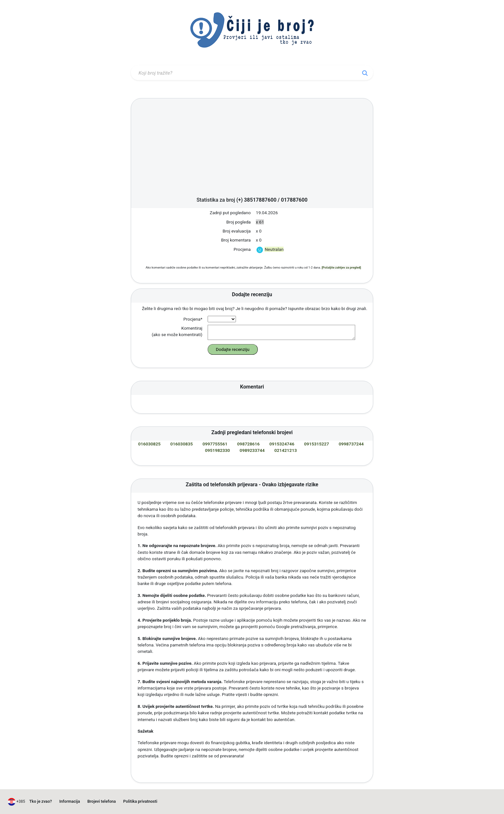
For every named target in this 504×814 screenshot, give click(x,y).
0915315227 (317, 444)
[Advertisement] (252, 149)
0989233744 (252, 450)
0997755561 (215, 444)
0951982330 (218, 450)
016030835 (182, 444)
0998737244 (351, 444)
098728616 (248, 444)
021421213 (286, 450)
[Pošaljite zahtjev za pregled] (341, 267)
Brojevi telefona (102, 801)
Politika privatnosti (140, 801)
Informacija (69, 801)
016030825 (149, 444)
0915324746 (282, 444)
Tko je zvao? (40, 801)
